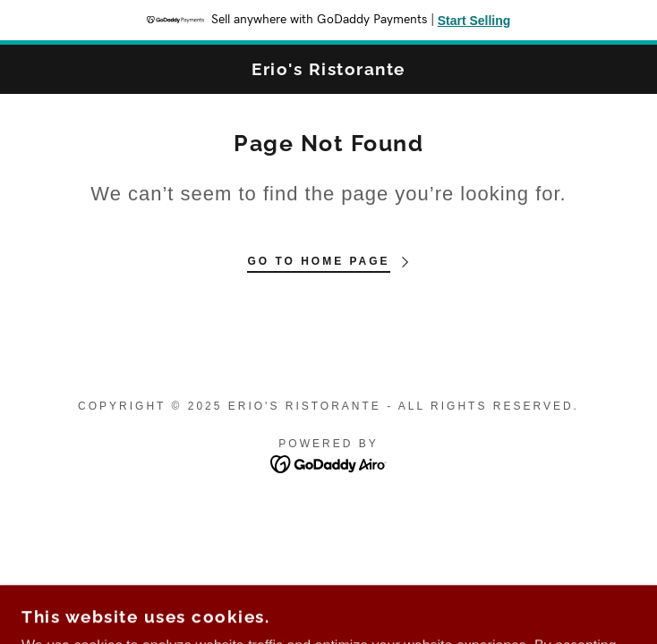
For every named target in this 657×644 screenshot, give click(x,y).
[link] (328, 69)
